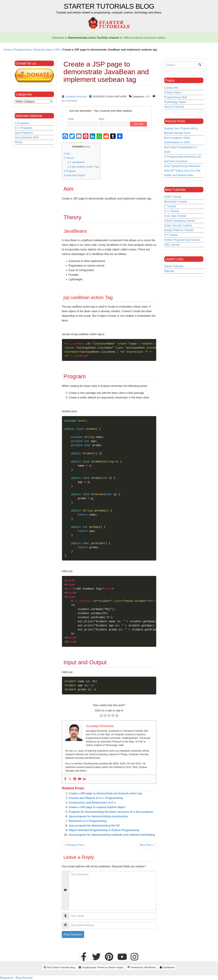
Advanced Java (42, 50)
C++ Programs (24, 128)
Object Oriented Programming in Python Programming (104, 830)
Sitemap (169, 271)
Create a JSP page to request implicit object (97, 807)
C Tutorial (170, 206)
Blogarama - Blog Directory (16, 978)
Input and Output (74, 175)
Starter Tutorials (174, 266)
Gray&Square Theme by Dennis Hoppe (101, 967)
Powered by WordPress (141, 968)
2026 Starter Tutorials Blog (59, 967)
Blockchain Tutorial (176, 202)
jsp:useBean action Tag (83, 167)
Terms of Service (174, 107)
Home (7, 50)
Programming (22, 50)
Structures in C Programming (88, 821)
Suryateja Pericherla (76, 97)
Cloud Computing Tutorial (180, 221)
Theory (69, 158)
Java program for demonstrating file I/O (94, 826)
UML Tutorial (172, 245)
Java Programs (24, 133)
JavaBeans (76, 162)
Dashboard (167, 967)
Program (70, 171)
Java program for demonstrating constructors (98, 816)
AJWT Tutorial (173, 197)
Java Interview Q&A (27, 137)
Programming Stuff (176, 97)
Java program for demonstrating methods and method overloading (112, 835)
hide (87, 147)
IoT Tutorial (171, 235)
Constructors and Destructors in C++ (93, 803)
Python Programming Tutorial (182, 240)
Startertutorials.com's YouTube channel (94, 38)
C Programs (22, 123)
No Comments (70, 101)
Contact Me (171, 88)
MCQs (18, 142)
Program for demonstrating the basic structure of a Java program (111, 812)
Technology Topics (175, 102)
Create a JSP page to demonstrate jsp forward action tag (105, 793)
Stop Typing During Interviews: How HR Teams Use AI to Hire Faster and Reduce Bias (183, 171)
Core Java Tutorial (175, 216)
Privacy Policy (173, 93)
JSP (57, 50)
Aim (67, 153)
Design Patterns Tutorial (179, 230)
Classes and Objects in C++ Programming (96, 798)
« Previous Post (74, 845)
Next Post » (147, 845)
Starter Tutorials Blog (109, 6)
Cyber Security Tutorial (178, 225)
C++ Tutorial (172, 211)
